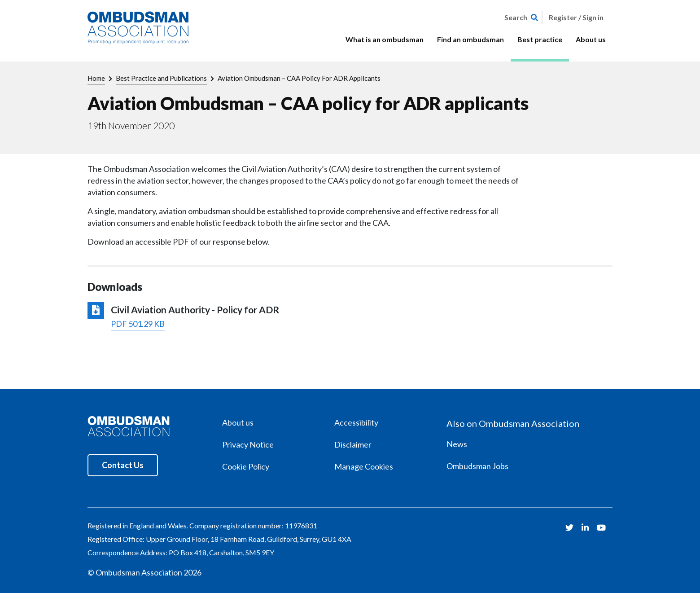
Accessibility (356, 422)
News (457, 444)
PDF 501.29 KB (138, 324)
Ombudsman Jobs (477, 466)
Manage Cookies (364, 466)
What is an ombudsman (385, 39)
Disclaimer (353, 444)
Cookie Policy (246, 466)
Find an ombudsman (470, 39)
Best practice (540, 39)
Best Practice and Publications (161, 78)
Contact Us (123, 465)
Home (96, 78)
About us (591, 39)
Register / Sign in (576, 17)
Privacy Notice (248, 444)
